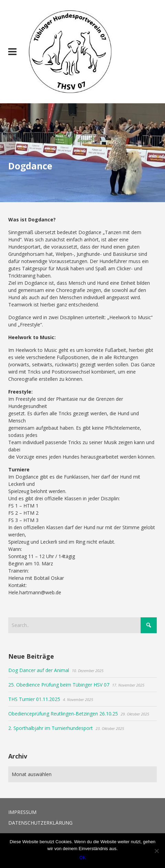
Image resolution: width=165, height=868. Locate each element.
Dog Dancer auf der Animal (39, 670)
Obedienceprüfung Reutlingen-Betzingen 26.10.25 (63, 714)
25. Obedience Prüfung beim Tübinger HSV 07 (59, 685)
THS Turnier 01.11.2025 (34, 699)
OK (83, 857)
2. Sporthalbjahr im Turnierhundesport (51, 728)
